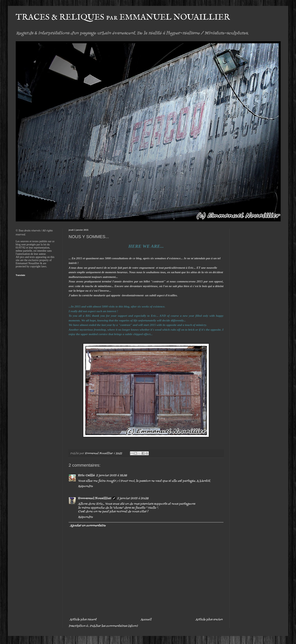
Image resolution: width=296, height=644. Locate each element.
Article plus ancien (209, 620)
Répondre (85, 486)
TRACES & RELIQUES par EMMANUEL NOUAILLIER (123, 17)
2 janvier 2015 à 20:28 (133, 498)
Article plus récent (83, 620)
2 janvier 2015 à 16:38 (111, 476)
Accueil (146, 620)
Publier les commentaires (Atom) (114, 626)
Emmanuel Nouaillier (95, 498)
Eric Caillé (86, 476)
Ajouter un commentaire (88, 526)
